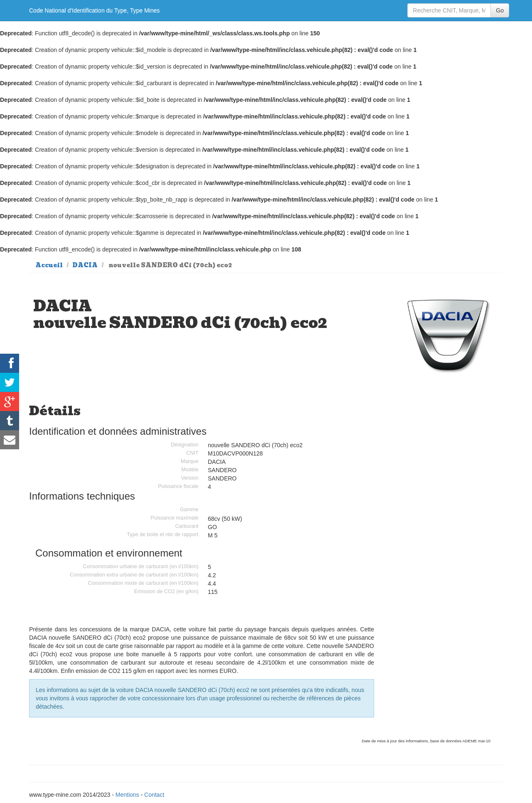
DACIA (85, 265)
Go (500, 10)
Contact (154, 795)
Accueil (49, 265)
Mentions (127, 795)
